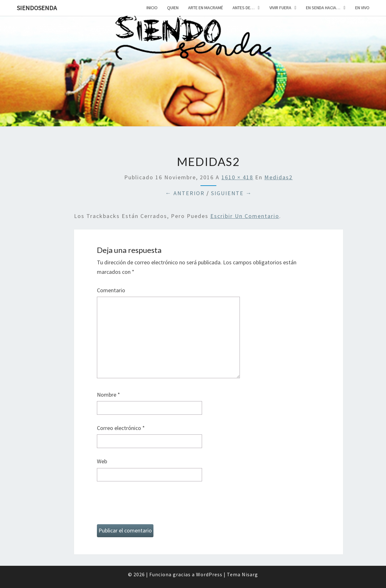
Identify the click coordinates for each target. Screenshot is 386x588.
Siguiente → (231, 193)
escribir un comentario (245, 216)
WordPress (209, 574)
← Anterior (185, 193)
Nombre (108, 395)
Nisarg (250, 574)
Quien (173, 8)
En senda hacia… (323, 8)
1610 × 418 (237, 177)
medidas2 (278, 177)
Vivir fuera (280, 8)
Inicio (152, 8)
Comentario (111, 290)
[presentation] (145, 505)
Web (102, 461)
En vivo (362, 8)
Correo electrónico (121, 428)
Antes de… (244, 8)
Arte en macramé (206, 8)
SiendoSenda (37, 8)
